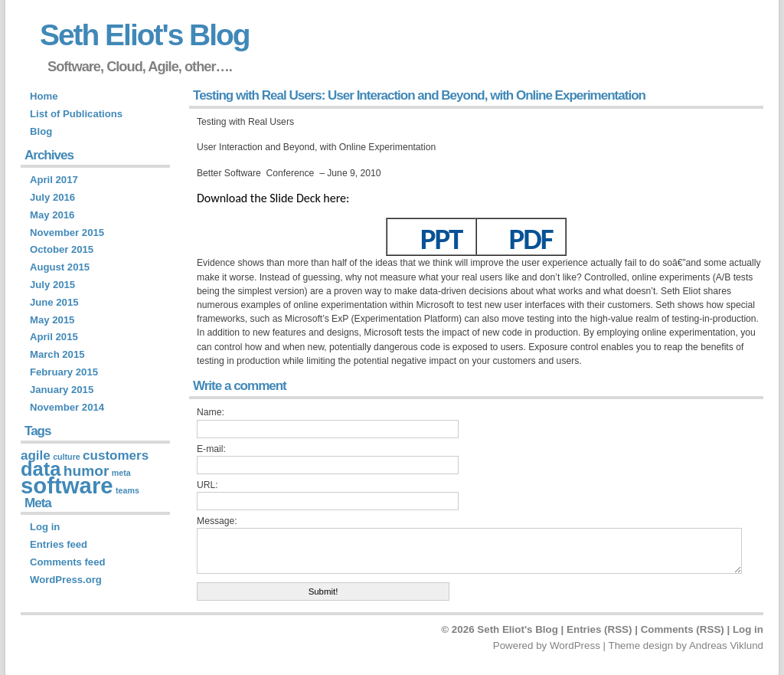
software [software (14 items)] (67, 485)
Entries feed (59, 544)
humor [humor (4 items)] (87, 471)
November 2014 (67, 407)
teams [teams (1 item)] (127, 490)
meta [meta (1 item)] (121, 473)
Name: (211, 412)
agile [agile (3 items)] (36, 455)
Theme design (640, 646)
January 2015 (62, 390)
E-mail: (211, 449)
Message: (217, 521)
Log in (45, 527)
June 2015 (54, 302)
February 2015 (64, 372)
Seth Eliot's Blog (145, 35)
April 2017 (54, 180)
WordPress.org (66, 580)
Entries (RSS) (599, 629)
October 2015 (62, 249)
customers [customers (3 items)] (116, 455)
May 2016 (52, 215)
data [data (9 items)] (41, 469)
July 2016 (52, 197)
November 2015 (67, 233)
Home (44, 96)
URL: (207, 485)
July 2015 (52, 285)
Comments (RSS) (683, 629)
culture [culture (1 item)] (67, 457)
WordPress (575, 646)
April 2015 (54, 337)
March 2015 (57, 354)
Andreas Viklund (726, 646)
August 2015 (60, 267)
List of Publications (76, 114)
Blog (41, 131)
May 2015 (52, 320)
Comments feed (67, 562)
